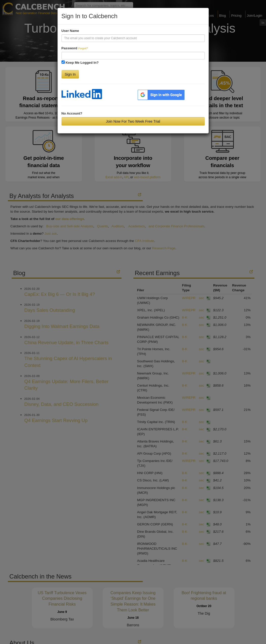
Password (75, 48)
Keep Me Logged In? (82, 63)
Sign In (70, 74)
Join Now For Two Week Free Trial (133, 121)
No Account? (72, 113)
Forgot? (83, 48)
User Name (70, 31)
